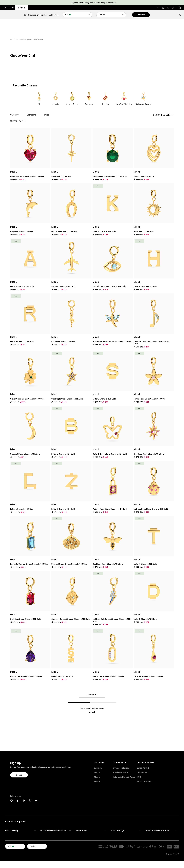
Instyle (97, 772)
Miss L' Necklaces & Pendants (53, 831)
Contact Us (142, 772)
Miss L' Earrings (117, 831)
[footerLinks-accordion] (22, 831)
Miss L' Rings (81, 831)
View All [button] (92, 712)
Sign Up (19, 775)
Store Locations (144, 781)
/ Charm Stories (22, 39)
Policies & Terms (120, 772)
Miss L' (97, 777)
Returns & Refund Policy (124, 777)
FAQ (139, 777)
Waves (97, 781)
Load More (92, 694)
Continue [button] (141, 15)
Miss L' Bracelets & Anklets (158, 831)
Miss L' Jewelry (12, 831)
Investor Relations (121, 768)
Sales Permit (143, 768)
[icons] (11, 801)
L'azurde (13, 39)
